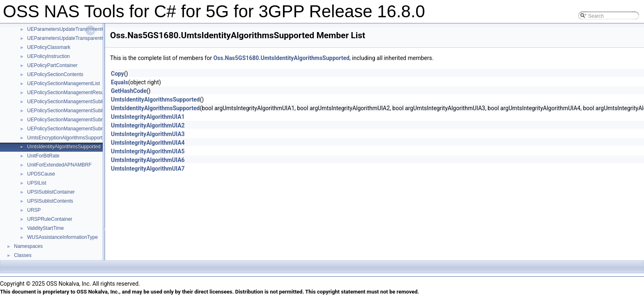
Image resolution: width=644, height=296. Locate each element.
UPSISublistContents (50, 201)
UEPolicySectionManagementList (63, 83)
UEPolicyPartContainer (52, 65)
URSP (34, 210)
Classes (23, 255)
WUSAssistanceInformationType (62, 237)
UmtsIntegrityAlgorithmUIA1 (148, 117)
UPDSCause (41, 174)
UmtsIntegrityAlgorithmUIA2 (148, 125)
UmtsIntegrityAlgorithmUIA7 (148, 169)
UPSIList (37, 183)
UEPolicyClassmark (49, 47)
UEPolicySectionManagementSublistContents (77, 111)
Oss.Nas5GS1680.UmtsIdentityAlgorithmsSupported (281, 58)
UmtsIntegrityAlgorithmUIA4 (148, 143)
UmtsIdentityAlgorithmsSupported (64, 147)
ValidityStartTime (45, 228)
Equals (120, 82)
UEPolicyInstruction (48, 56)
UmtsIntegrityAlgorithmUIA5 (148, 151)
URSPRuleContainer (50, 219)
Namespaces (28, 246)
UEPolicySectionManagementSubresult (70, 120)
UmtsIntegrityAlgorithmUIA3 (148, 134)
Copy (117, 74)
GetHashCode (129, 91)
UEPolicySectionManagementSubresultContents (80, 129)
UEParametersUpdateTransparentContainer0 (76, 29)
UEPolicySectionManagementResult (67, 92)
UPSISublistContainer (51, 192)
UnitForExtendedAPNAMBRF (59, 165)
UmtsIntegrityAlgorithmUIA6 (148, 160)
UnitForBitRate (43, 156)
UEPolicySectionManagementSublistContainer (78, 102)
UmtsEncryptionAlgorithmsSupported (68, 138)
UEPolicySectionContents (55, 74)
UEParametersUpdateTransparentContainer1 (76, 38)
